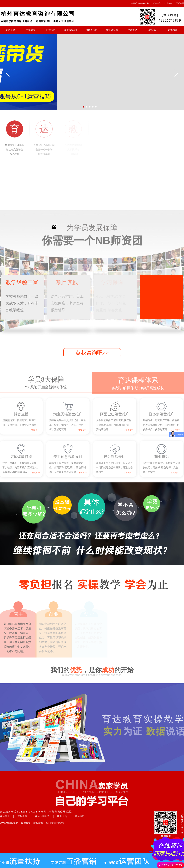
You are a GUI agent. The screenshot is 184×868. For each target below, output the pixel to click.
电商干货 (59, 816)
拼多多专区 (92, 30)
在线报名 (153, 30)
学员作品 (180, 3)
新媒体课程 (112, 30)
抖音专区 (51, 30)
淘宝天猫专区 (71, 30)
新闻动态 (157, 3)
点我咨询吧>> (92, 353)
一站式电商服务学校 (140, 3)
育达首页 (10, 30)
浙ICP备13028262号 (52, 823)
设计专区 (132, 30)
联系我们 (173, 30)
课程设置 (19, 816)
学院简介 (31, 30)
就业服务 (168, 3)
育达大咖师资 (39, 816)
